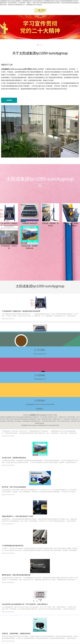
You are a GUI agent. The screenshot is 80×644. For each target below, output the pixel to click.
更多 (40, 186)
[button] (78, 31)
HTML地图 (54, 415)
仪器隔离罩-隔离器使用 (30, 223)
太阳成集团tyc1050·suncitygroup (9, 101)
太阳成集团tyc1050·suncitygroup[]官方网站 (16, 69)
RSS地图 (49, 415)
